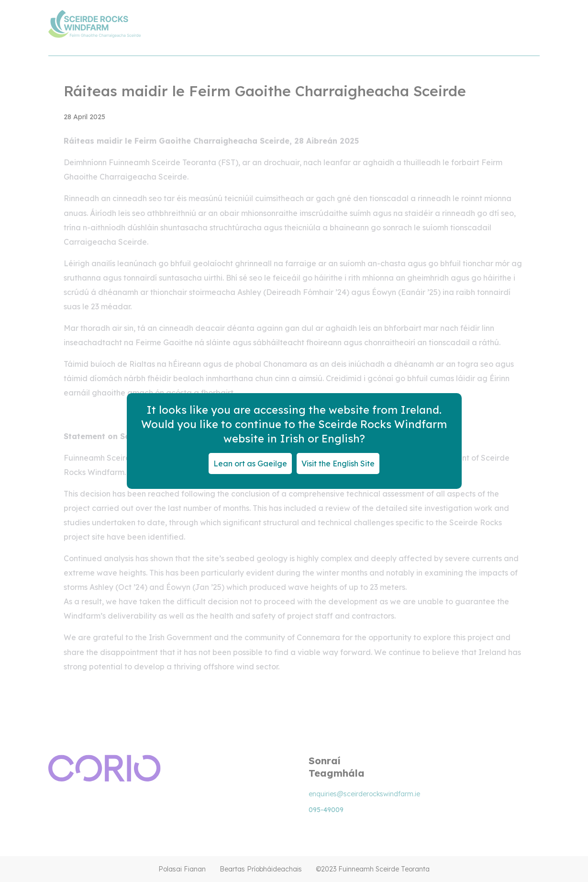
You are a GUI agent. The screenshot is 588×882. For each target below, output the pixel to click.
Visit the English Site (338, 464)
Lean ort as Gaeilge (250, 464)
